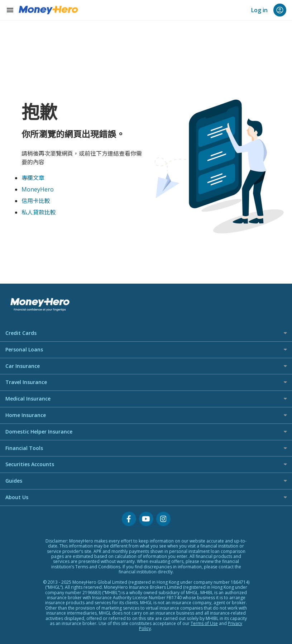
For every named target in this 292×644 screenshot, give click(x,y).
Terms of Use (204, 623)
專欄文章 (33, 178)
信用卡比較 (36, 201)
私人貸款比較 (39, 212)
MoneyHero (38, 189)
